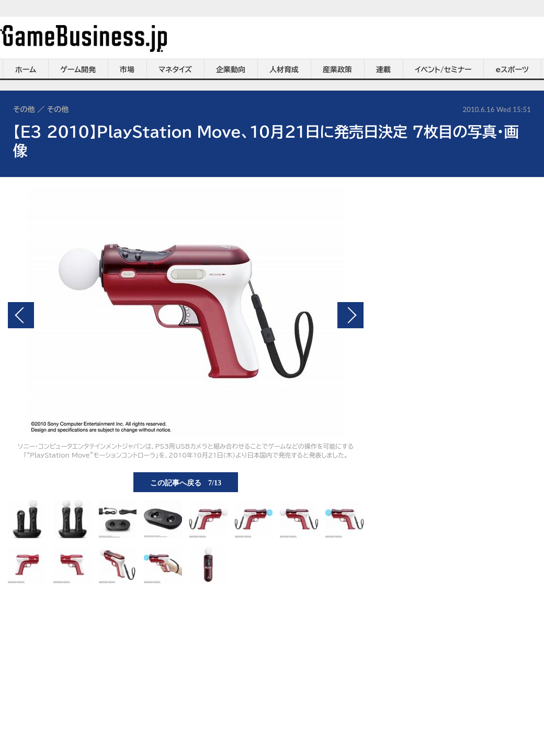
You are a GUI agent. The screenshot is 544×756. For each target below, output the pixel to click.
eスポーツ (512, 70)
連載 (383, 70)
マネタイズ (175, 70)
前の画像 (21, 315)
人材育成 (284, 70)
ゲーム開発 (78, 70)
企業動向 (231, 70)
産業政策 (337, 70)
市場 (127, 70)
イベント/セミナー (443, 70)
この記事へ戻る (186, 482)
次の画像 (350, 315)
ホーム (26, 70)
